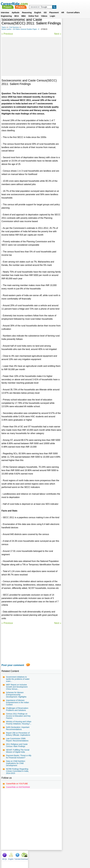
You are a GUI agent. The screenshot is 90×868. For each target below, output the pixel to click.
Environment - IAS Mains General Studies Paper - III (75, 63)
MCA (17, 13)
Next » (57, 34)
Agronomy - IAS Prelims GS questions (74, 94)
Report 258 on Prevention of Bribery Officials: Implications (18, 734)
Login (52, 13)
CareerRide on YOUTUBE (17, 784)
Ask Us (55, 855)
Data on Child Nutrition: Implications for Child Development (16, 763)
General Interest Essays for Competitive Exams (75, 70)
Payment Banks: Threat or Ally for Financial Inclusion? (19, 757)
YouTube (64, 855)
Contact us (31, 855)
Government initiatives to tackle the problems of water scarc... (18, 679)
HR (63, 9)
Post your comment (13, 665)
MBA (24, 13)
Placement (54, 9)
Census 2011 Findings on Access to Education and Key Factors (18, 716)
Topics (4, 27)
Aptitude (15, 9)
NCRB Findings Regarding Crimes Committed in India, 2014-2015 (17, 771)
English (38, 9)
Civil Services (14, 27)
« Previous (7, 34)
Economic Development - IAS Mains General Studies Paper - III (75, 79)
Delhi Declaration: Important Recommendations (18, 728)
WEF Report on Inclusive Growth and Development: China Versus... (17, 687)
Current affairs (73, 9)
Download (85, 24)
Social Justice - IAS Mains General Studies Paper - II (20, 29)
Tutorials (78, 24)
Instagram (74, 855)
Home (12, 855)
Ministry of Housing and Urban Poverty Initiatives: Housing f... (19, 723)
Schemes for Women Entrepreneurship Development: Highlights (16, 695)
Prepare (40, 4)
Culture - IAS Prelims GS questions (74, 56)
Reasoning (27, 9)
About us (21, 855)
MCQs (65, 24)
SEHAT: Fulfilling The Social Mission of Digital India (18, 751)
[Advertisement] (31, 57)
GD (45, 9)
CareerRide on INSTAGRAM (18, 787)
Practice (53, 4)
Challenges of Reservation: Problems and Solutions (17, 709)
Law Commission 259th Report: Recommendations (17, 740)
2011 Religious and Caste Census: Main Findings (17, 745)
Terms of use (44, 855)
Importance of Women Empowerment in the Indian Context (17, 702)
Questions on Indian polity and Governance (75, 87)
